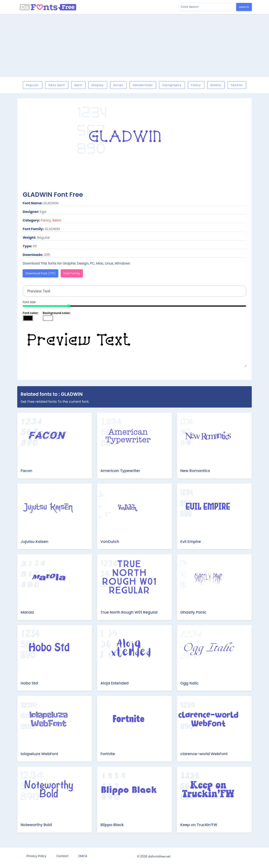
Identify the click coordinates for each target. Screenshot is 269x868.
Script (118, 85)
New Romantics (195, 471)
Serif (78, 85)
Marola (27, 612)
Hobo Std (29, 683)
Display (98, 85)
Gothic (216, 85)
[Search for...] (207, 7)
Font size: (29, 302)
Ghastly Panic (193, 612)
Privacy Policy (36, 856)
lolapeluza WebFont (39, 754)
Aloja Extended (115, 683)
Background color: (57, 313)
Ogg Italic (189, 683)
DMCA (83, 856)
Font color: (31, 313)
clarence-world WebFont (204, 754)
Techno (237, 85)
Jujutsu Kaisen (34, 542)
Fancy (196, 85)
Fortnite (108, 754)
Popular (33, 85)
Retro (57, 220)
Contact (62, 856)
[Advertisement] (134, 46)
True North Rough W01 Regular (129, 612)
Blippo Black (112, 825)
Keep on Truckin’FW (199, 825)
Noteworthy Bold (36, 825)
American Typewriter (120, 471)
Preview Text (134, 346)
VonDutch (110, 542)
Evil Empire (191, 542)
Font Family (72, 273)
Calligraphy (172, 85)
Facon (26, 471)
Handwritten (143, 85)
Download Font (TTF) (40, 273)
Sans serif (57, 85)
